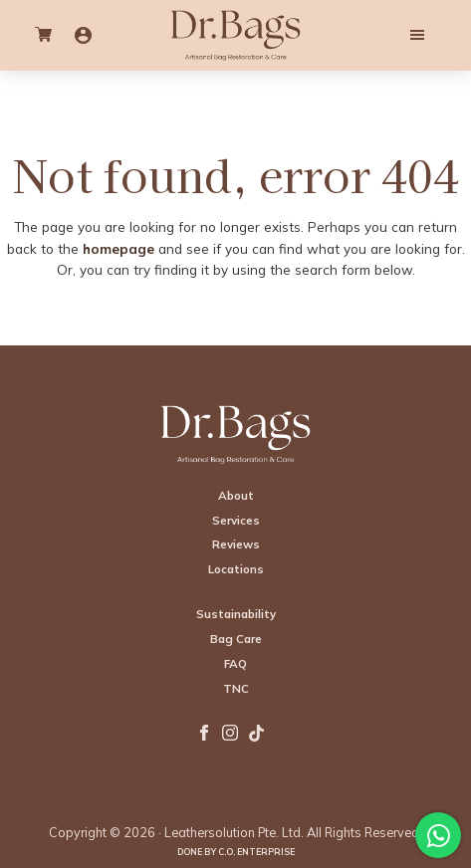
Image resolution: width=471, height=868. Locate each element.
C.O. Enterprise (256, 852)
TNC (236, 688)
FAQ (235, 663)
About (236, 495)
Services (236, 520)
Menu (374, 35)
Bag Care (236, 639)
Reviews (236, 544)
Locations (236, 569)
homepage (118, 248)
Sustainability (236, 614)
